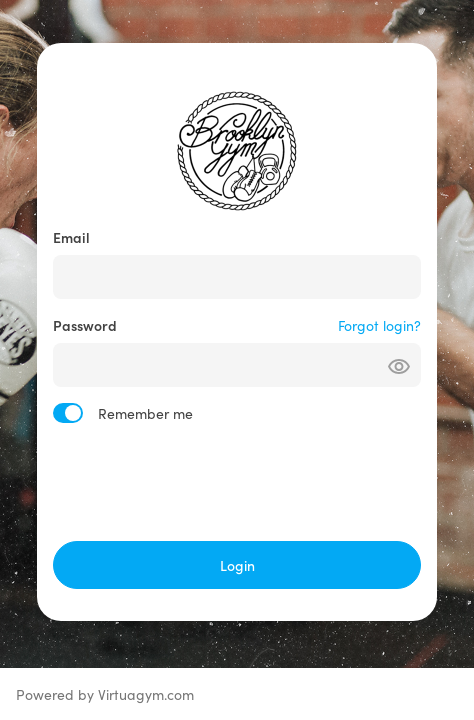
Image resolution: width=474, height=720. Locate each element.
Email (71, 237)
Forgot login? (379, 325)
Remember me (145, 413)
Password (85, 325)
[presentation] (237, 482)
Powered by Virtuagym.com (105, 694)
